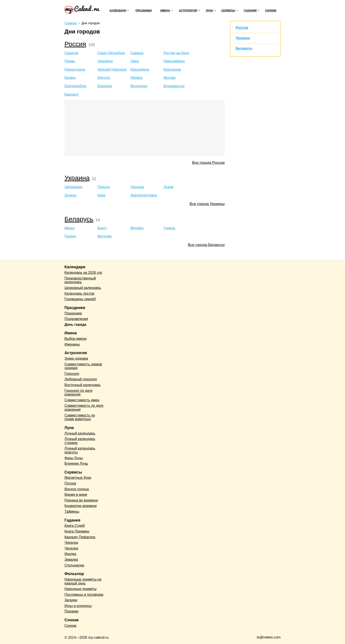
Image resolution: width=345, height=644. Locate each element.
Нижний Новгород (112, 69)
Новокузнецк (75, 69)
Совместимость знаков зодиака (83, 366)
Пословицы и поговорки (84, 595)
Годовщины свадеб (80, 299)
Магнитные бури (78, 478)
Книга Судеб (75, 526)
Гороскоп (72, 374)
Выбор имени (75, 339)
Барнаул (71, 94)
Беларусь (79, 219)
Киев (101, 195)
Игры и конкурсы (78, 606)
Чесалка (71, 548)
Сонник (271, 11)
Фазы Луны (74, 458)
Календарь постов (79, 293)
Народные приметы (81, 589)
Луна (209, 11)
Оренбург (105, 61)
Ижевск (136, 78)
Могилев (105, 236)
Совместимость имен (82, 400)
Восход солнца (77, 489)
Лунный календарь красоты (80, 450)
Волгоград (139, 86)
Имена (165, 11)
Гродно (70, 236)
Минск (70, 228)
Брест (102, 228)
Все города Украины (207, 204)
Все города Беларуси (206, 245)
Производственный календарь (80, 280)
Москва (170, 78)
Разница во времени (81, 500)
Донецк (70, 195)
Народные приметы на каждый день (83, 581)
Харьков (137, 187)
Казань (70, 78)
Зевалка (71, 560)
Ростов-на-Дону (176, 53)
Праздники (144, 11)
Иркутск (104, 78)
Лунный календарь (80, 433)
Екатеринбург (76, 86)
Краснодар (172, 69)
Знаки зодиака (76, 358)
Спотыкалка (74, 565)
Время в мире (76, 495)
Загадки (71, 600)
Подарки (71, 611)
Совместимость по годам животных (80, 417)
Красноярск (140, 69)
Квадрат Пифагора (80, 537)
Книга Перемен (77, 531)
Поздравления (76, 319)
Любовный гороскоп (81, 379)
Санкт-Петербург (111, 53)
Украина (77, 178)
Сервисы (228, 11)
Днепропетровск (144, 195)
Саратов (71, 53)
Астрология (188, 11)
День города (75, 325)
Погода (70, 483)
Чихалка (71, 543)
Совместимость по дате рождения (84, 408)
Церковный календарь (83, 288)
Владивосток (174, 86)
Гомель (169, 228)
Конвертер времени (81, 506)
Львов (168, 187)
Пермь (70, 61)
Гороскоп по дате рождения (78, 393)
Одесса (104, 187)
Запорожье (73, 187)
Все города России (208, 163)
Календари (118, 11)
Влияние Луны (76, 464)
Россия (75, 44)
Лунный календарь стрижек (80, 441)
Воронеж (105, 86)
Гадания (250, 11)
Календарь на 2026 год (83, 273)
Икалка (70, 554)
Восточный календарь (83, 385)
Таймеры (72, 512)
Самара (137, 53)
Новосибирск (174, 61)
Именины (72, 344)
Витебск (137, 228)
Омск (135, 61)
